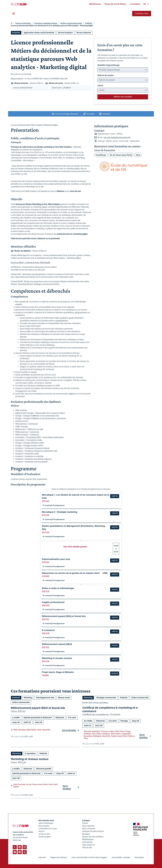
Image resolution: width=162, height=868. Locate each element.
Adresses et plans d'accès (93, 831)
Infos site (42, 857)
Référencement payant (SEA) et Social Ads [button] (64, 616)
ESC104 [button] (46, 532)
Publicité (89, 23)
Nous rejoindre (88, 826)
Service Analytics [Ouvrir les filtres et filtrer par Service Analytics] (65, 33)
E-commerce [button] (48, 630)
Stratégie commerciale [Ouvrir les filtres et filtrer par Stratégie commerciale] (106, 698)
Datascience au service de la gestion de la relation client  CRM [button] (75, 573)
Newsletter (139, 857)
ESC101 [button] (46, 501)
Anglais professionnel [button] (53, 602)
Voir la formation (69, 730)
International (87, 842)
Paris (138, 155)
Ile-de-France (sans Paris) (121, 155)
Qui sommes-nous (46, 820)
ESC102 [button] (46, 515)
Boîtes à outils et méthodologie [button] (58, 588)
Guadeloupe (101, 155)
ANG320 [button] (46, 605)
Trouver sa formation (23, 23)
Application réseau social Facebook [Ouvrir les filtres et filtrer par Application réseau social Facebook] (39, 33)
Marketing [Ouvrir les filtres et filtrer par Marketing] (28, 698)
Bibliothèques (88, 839)
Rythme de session (106, 75)
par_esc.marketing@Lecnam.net (117, 137)
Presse (85, 823)
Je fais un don (44, 834)
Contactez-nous (142, 13)
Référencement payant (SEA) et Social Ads (38, 708)
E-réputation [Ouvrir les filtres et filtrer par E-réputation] (30, 753)
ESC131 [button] (46, 647)
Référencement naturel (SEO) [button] (57, 644)
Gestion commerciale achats (71, 23)
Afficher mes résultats (123, 97)
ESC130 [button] (46, 661)
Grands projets (45, 837)
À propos (86, 820)
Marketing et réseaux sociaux (30, 759)
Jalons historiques (46, 823)
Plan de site (87, 848)
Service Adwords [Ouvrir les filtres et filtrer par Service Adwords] (84, 33)
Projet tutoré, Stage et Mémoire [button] (58, 672)
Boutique (86, 834)
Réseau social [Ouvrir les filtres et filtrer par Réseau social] (64, 698)
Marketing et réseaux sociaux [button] (57, 658)
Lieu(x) (100, 85)
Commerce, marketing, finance (46, 23)
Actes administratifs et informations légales (89, 857)
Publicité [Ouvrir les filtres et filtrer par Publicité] (16, 33)
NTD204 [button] (46, 562)
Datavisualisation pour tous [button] (56, 559)
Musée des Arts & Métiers (93, 837)
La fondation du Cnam (48, 829)
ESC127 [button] (46, 619)
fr (11, 23)
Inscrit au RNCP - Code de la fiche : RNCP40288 (30, 262)
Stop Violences (88, 845)
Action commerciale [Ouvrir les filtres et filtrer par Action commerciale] (21, 702)
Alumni (41, 831)
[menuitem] (95, 4)
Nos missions (44, 826)
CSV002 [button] (46, 576)
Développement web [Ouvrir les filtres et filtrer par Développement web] (45, 698)
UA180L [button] (46, 675)
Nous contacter (89, 829)
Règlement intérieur (59, 857)
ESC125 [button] (46, 591)
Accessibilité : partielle (121, 857)
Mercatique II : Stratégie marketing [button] (60, 512)
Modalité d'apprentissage (108, 65)
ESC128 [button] (46, 633)
